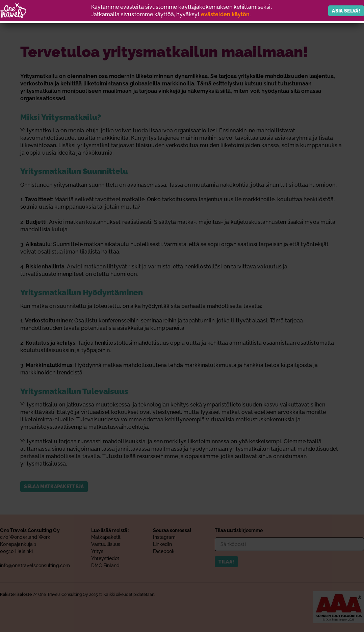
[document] (182, 316)
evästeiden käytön (225, 14)
